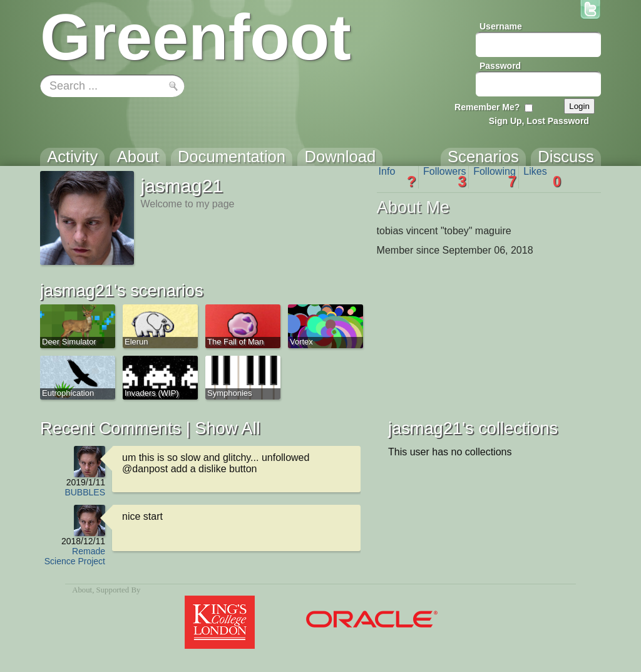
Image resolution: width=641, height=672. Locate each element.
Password (500, 66)
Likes (542, 177)
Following (495, 177)
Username (501, 26)
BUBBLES (85, 492)
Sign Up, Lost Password (539, 121)
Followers (445, 177)
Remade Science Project (75, 556)
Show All (227, 428)
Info (397, 177)
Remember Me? (487, 107)
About (82, 590)
